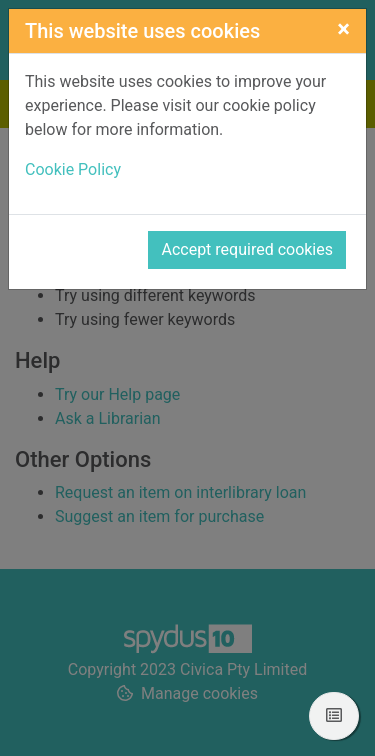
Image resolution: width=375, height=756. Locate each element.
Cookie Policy (73, 169)
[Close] (343, 29)
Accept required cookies (247, 249)
